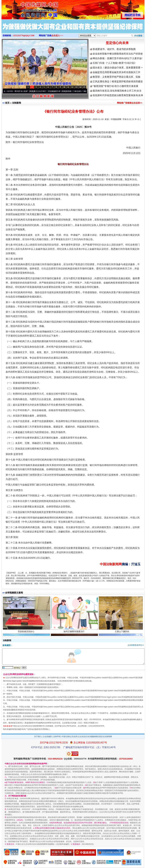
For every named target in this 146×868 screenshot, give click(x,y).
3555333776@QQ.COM (24, 36)
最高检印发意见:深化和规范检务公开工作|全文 (117, 91)
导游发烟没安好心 (26, 632)
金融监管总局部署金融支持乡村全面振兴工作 (117, 72)
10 (64, 87)
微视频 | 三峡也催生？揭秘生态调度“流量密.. (85, 91)
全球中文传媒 (26, 9)
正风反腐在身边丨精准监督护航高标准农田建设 (118, 81)
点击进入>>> (57, 36)
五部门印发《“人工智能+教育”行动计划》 (115, 63)
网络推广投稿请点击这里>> (130, 103)
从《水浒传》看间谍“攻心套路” (17, 91)
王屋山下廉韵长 (122, 632)
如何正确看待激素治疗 (74, 632)
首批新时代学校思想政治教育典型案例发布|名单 (118, 95)
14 (80, 87)
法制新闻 (17, 103)
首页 (7, 103)
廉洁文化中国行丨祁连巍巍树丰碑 (48, 91)
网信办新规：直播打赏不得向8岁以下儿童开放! (117, 58)
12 (72, 87)
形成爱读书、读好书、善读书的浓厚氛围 (114, 49)
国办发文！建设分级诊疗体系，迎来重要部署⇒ (118, 68)
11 (68, 87)
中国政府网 (116, 119)
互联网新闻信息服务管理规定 (49, 684)
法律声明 (57, 737)
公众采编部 (47, 737)
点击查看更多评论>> (136, 645)
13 (76, 87)
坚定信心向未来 (117, 43)
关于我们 (38, 737)
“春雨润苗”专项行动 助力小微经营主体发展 (115, 86)
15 (84, 87)
